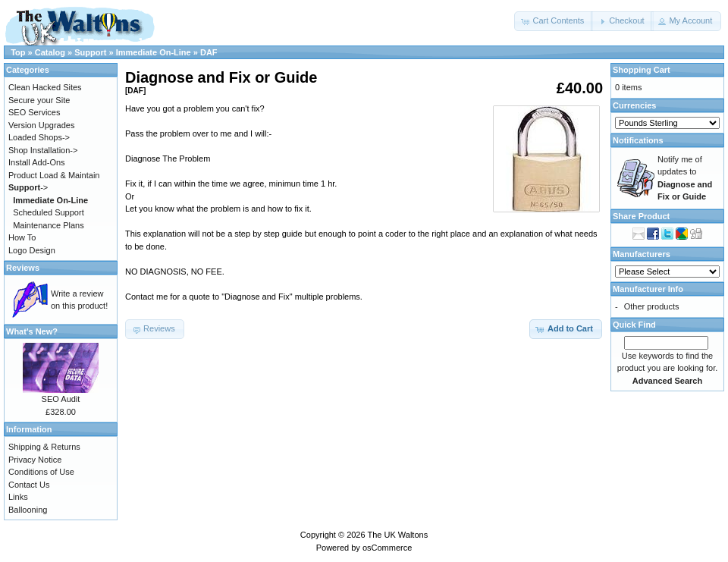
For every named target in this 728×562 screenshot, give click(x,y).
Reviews (23, 268)
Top (18, 52)
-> (28, 187)
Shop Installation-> (43, 150)
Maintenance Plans (49, 225)
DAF (209, 52)
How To (22, 237)
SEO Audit (61, 399)
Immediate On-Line (154, 52)
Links (18, 497)
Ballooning (28, 510)
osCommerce (387, 548)
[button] (554, 21)
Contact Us (29, 485)
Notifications (638, 140)
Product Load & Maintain (54, 175)
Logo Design (32, 250)
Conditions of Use (41, 472)
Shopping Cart (642, 70)
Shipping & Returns (44, 447)
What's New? (32, 331)
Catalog (50, 52)
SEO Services (34, 112)
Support (90, 52)
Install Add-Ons (37, 162)
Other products (652, 306)
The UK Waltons (397, 535)
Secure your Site (39, 100)
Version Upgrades (41, 125)
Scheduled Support (49, 212)
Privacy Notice (35, 460)
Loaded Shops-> (39, 137)
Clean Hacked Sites (45, 87)
